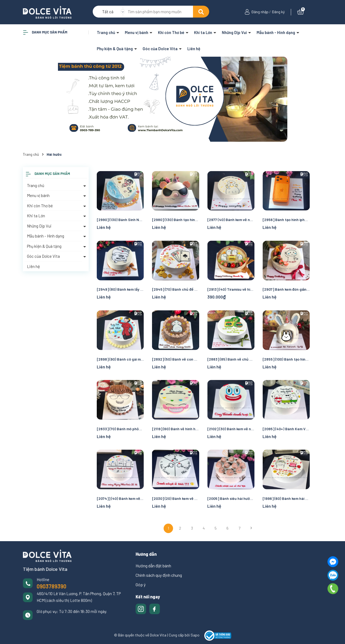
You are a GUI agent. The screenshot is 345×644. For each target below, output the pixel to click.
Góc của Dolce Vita (161, 49)
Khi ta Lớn (203, 32)
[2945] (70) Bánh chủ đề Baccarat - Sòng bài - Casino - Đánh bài (176, 289)
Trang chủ (106, 32)
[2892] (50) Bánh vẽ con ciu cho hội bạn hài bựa (176, 359)
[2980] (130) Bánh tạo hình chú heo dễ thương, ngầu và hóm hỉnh (176, 220)
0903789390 (51, 586)
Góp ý (141, 584)
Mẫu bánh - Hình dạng (276, 32)
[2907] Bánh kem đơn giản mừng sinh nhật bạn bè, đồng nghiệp (286, 289)
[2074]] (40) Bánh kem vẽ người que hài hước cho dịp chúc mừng (120, 498)
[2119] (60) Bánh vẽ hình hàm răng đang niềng (176, 429)
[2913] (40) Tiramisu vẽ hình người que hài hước (231, 289)
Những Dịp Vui (235, 32)
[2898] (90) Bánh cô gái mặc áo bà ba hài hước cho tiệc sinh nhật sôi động (120, 359)
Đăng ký (278, 12)
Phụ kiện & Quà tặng (115, 49)
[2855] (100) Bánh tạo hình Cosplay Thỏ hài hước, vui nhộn (286, 359)
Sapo (195, 635)
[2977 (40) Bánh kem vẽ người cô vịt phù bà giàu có (231, 220)
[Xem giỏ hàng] (301, 12)
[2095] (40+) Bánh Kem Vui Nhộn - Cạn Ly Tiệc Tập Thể (286, 429)
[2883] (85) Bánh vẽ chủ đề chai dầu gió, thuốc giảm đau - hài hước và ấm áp (231, 359)
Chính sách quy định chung (159, 575)
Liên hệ (194, 49)
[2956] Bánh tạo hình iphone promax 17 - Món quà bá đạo (286, 220)
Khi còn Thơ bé (172, 32)
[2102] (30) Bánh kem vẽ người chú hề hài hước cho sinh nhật (231, 429)
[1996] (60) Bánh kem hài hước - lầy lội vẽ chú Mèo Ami (286, 498)
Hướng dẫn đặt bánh (153, 566)
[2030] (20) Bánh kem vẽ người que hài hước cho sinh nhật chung (176, 498)
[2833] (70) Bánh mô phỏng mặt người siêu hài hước (120, 429)
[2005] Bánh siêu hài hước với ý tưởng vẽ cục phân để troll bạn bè (231, 498)
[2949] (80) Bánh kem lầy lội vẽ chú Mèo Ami (120, 289)
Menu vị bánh (137, 32)
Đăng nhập (260, 12)
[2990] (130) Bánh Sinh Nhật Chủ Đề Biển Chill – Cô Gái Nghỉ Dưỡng (120, 220)
